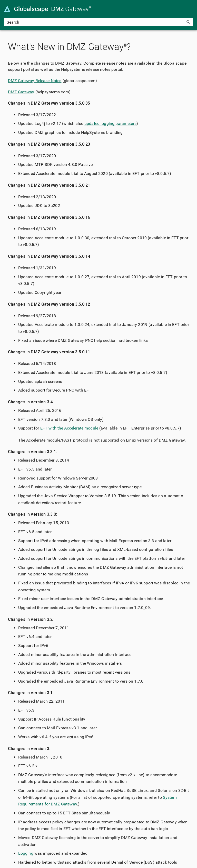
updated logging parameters (110, 123)
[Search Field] (98, 22)
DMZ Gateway (21, 92)
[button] (188, 22)
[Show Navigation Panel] (190, 9)
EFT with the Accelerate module (69, 428)
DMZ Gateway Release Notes (35, 81)
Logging (26, 853)
